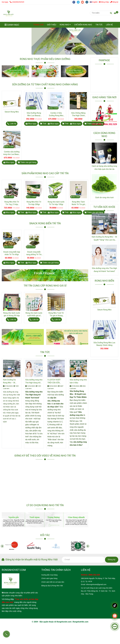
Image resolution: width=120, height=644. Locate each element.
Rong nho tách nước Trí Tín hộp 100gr (56, 203)
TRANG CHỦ (38, 25)
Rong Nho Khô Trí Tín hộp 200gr (34, 203)
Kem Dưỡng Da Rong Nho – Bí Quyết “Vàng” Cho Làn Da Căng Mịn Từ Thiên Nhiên (12, 381)
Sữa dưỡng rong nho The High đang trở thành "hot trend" (34, 381)
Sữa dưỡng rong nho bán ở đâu (78, 381)
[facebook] (75, 2)
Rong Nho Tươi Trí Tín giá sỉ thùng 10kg (56, 314)
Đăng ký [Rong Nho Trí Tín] (114, 2)
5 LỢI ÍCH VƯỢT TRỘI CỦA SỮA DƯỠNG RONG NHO (56, 381)
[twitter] (79, 2)
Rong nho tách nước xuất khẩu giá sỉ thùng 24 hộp (34, 314)
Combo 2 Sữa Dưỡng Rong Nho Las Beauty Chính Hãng (56, 114)
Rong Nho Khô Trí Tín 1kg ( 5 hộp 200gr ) (12, 203)
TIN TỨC (99, 25)
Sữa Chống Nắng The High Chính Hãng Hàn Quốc (78, 114)
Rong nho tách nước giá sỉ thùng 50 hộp (12, 314)
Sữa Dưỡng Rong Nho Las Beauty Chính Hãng (34, 114)
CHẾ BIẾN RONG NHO (83, 25)
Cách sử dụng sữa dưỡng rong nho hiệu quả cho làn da (104, 168)
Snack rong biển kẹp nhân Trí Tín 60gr (12, 253)
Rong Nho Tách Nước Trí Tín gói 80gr (78, 203)
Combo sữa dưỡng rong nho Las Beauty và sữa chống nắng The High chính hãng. (12, 153)
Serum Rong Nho (12, 112)
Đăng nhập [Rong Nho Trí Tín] (104, 2)
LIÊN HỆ (109, 25)
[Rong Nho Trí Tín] (9, 13)
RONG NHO (65, 25)
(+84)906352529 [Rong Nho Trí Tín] (17, 2)
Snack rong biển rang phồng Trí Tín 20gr (34, 253)
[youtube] (83, 2)
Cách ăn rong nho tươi (104, 197)
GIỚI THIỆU (52, 25)
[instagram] (87, 2)
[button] (94, 2)
